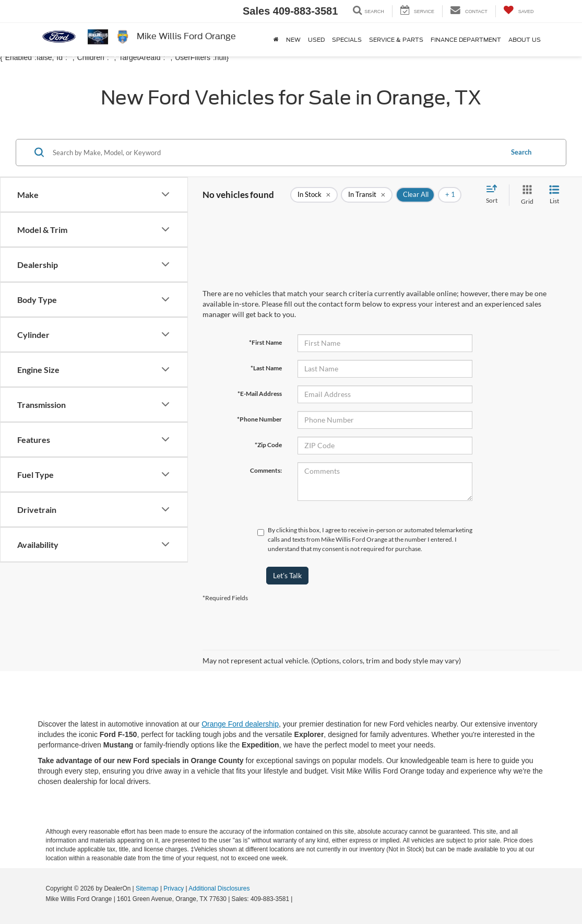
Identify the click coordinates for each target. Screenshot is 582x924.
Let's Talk (287, 575)
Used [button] (316, 40)
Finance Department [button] (466, 40)
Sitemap (147, 888)
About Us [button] (525, 40)
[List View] (554, 195)
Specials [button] (347, 40)
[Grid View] (525, 195)
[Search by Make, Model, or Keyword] (276, 153)
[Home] (276, 40)
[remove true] (314, 195)
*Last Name (266, 368)
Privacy (174, 888)
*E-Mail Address (260, 394)
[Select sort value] (495, 195)
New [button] (293, 40)
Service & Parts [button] (396, 40)
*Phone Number (259, 419)
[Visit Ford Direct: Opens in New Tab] (297, 899)
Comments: (266, 470)
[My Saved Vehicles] (519, 11)
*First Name (265, 342)
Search (521, 152)
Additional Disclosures (219, 888)
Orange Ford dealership (240, 724)
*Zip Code (268, 445)
